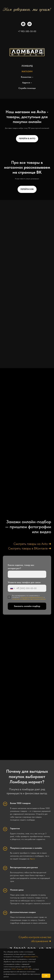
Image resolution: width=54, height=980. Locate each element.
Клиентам (26, 77)
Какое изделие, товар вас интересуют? (21, 567)
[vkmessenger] (23, 25)
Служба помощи (27, 88)
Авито (32, 859)
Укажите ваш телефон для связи (24, 582)
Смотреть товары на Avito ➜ (32, 544)
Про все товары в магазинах (27, 167)
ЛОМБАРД (27, 66)
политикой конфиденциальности (32, 597)
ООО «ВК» (28, 969)
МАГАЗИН (27, 71)
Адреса (26, 83)
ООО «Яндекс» (17, 969)
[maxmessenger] (30, 25)
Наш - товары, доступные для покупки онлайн (27, 117)
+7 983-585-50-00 (27, 31)
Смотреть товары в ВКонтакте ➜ (30, 548)
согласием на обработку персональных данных (29, 599)
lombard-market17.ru (31, 957)
